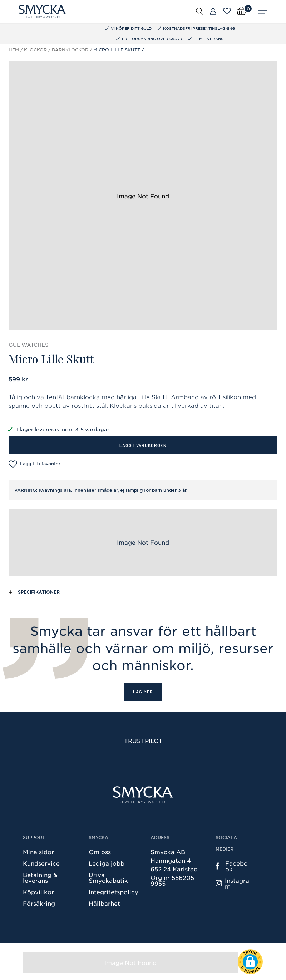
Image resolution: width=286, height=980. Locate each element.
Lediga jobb (107, 863)
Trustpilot (143, 741)
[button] (250, 962)
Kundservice (41, 863)
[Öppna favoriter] (227, 11)
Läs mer (143, 691)
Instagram (232, 883)
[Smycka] (42, 11)
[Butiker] (213, 11)
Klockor (35, 50)
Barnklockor (70, 50)
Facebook (232, 866)
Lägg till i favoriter (34, 464)
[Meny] (263, 11)
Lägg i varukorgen (143, 445)
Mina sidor (38, 852)
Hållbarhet (104, 903)
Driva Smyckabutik (108, 877)
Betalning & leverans (40, 877)
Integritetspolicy (114, 892)
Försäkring (39, 903)
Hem (14, 50)
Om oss (100, 852)
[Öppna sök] (199, 11)
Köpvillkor (38, 892)
